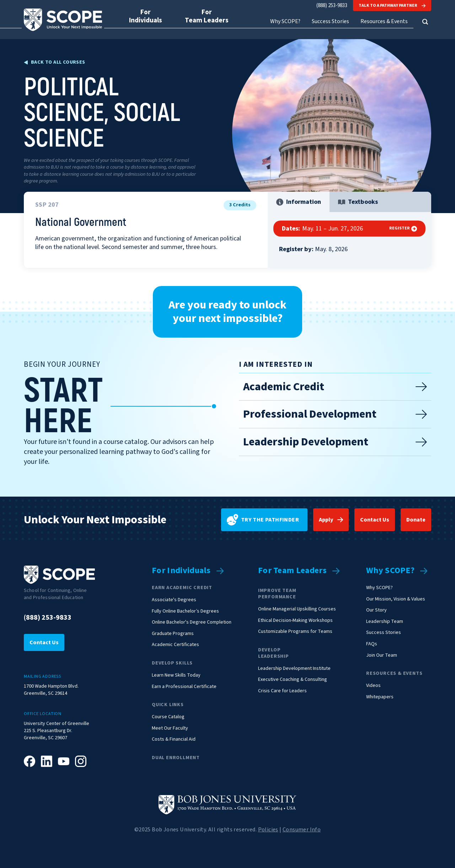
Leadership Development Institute (294, 669)
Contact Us (375, 520)
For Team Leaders (292, 571)
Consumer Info (302, 830)
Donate (416, 520)
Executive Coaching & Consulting (293, 680)
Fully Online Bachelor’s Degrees (185, 611)
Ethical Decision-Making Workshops (295, 621)
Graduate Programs (173, 634)
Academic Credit (335, 387)
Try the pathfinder (263, 520)
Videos (373, 686)
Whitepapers (380, 697)
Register (403, 228)
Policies (268, 830)
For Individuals (181, 571)
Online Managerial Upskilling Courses (297, 609)
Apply (326, 520)
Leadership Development (335, 442)
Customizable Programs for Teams (295, 632)
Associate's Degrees (174, 600)
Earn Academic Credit (182, 588)
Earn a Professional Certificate (184, 687)
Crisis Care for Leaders (282, 691)
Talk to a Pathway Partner (392, 6)
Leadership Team (385, 622)
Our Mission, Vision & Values (396, 599)
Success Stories (330, 22)
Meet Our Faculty (170, 728)
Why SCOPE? (390, 571)
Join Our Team (382, 655)
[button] (425, 22)
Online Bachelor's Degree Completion (192, 622)
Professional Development (335, 414)
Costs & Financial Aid (174, 739)
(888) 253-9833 (332, 6)
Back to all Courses (58, 62)
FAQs (372, 644)
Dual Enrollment (176, 758)
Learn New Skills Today (176, 675)
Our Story (376, 610)
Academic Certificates (175, 645)
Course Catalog (168, 717)
